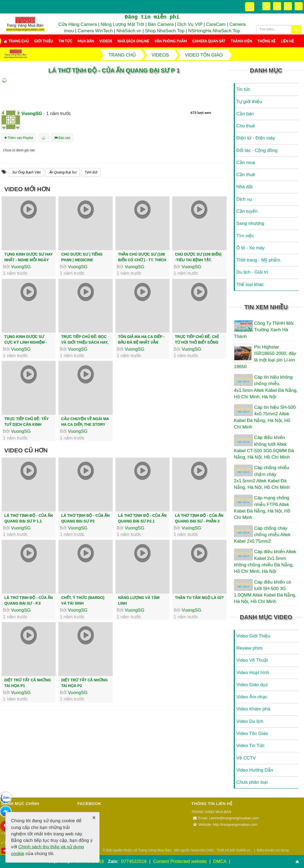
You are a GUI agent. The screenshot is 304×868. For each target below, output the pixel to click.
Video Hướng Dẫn (255, 770)
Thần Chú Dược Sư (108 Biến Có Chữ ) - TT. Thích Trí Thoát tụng (142, 260)
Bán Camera (161, 24)
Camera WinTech (95, 31)
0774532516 (134, 861)
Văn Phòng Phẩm (171, 41)
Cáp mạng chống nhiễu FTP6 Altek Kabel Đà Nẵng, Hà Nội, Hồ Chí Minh (262, 508)
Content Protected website (181, 861)
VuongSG (21, 267)
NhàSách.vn (129, 31)
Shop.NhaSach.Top (165, 31)
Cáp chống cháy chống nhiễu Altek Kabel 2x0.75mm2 (262, 535)
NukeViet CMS (202, 850)
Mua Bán (86, 41)
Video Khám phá (253, 709)
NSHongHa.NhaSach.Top (214, 31)
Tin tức (65, 41)
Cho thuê (246, 126)
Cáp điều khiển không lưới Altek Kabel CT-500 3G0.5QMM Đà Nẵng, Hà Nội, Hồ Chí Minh (264, 447)
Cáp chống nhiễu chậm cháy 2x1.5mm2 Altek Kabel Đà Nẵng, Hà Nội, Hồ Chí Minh (262, 477)
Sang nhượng (250, 223)
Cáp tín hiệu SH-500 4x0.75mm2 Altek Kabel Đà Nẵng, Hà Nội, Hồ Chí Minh (265, 417)
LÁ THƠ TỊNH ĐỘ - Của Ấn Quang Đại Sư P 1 (114, 70)
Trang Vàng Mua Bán (155, 850)
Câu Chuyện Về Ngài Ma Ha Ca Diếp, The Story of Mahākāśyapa (85, 424)
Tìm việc (245, 236)
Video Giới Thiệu (253, 636)
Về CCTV (246, 758)
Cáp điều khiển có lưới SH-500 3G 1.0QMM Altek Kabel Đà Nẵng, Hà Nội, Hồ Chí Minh (265, 592)
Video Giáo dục (252, 685)
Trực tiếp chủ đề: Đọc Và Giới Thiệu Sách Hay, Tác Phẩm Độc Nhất (85, 342)
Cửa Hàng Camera (78, 24)
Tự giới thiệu (249, 102)
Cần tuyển (247, 211)
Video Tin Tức (251, 746)
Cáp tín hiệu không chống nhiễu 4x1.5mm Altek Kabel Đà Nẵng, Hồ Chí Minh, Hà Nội (266, 387)
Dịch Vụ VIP (190, 24)
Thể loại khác (250, 285)
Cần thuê (246, 175)
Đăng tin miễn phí (152, 17)
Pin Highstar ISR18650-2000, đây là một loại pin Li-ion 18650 (265, 357)
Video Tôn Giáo (252, 733)
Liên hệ (287, 41)
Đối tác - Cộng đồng (257, 150)
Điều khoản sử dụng (273, 850)
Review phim (250, 648)
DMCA (220, 861)
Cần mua (246, 163)
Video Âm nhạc (252, 697)
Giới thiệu (44, 41)
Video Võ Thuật (252, 660)
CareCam (216, 24)
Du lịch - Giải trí (252, 272)
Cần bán (245, 114)
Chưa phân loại (252, 782)
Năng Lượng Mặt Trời (122, 24)
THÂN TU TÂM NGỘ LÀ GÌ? (199, 598)
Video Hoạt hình (253, 673)
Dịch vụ (244, 199)
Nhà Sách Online (133, 41)
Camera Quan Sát (209, 41)
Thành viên (241, 41)
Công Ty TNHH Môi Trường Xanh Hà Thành (264, 330)
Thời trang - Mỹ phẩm (258, 260)
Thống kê (266, 41)
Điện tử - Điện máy (256, 138)
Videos (106, 41)
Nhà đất (245, 187)
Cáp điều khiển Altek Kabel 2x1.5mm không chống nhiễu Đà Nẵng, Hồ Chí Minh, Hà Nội (265, 562)
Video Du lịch (250, 721)
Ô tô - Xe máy (251, 248)
